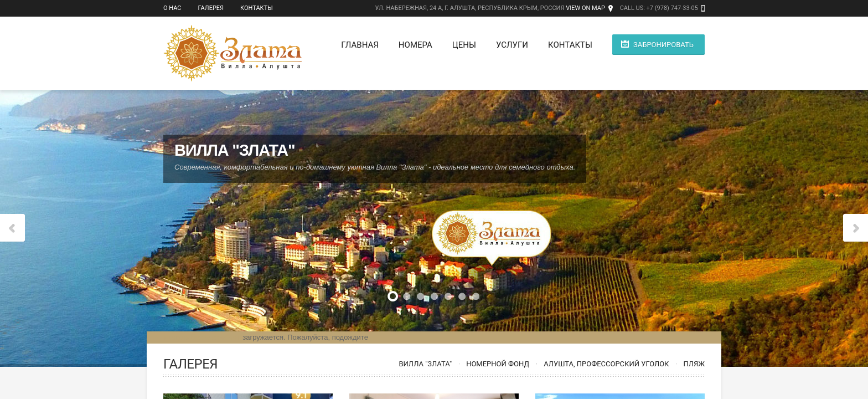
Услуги (512, 45)
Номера (415, 45)
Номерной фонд (498, 364)
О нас (172, 8)
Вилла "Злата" (425, 364)
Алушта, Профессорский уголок (606, 364)
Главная (360, 45)
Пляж (694, 364)
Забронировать (663, 45)
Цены (464, 45)
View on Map (585, 8)
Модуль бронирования (201, 337)
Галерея (211, 8)
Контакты (257, 8)
